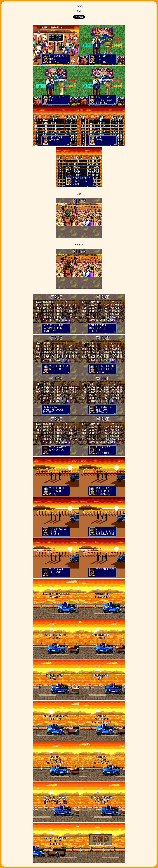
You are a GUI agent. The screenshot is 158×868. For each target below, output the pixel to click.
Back (79, 11)
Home (79, 6)
